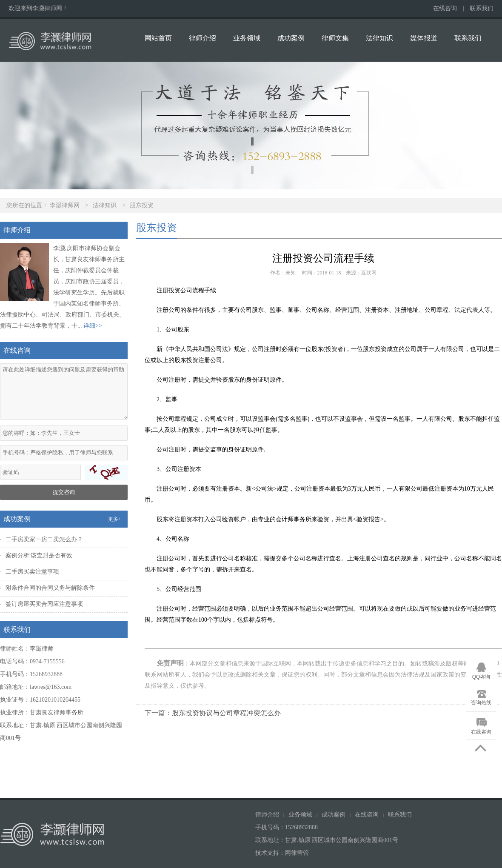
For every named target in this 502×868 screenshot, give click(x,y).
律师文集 (335, 38)
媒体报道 (424, 38)
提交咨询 (64, 492)
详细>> (93, 326)
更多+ (115, 519)
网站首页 (158, 38)
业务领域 (247, 38)
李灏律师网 (65, 205)
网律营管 (297, 853)
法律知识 (379, 38)
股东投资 (142, 205)
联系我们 (482, 8)
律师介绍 (203, 38)
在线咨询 (445, 8)
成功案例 (291, 38)
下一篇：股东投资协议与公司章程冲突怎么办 (213, 713)
